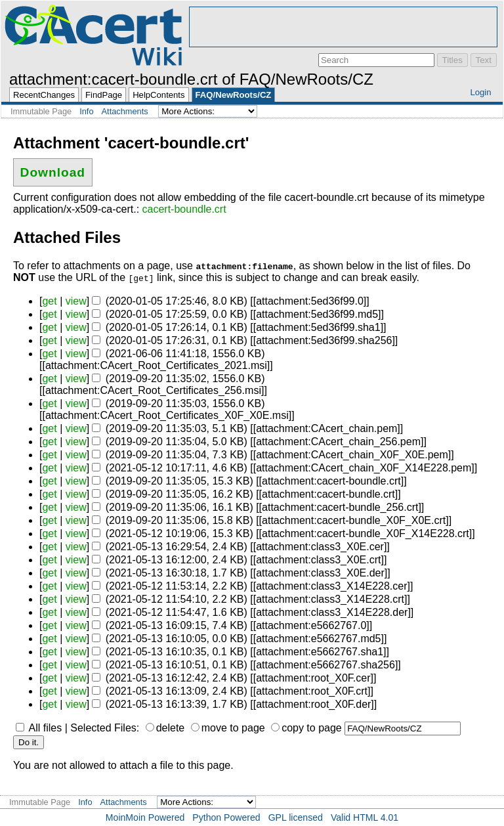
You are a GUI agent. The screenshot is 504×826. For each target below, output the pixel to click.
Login (480, 92)
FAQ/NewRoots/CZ (234, 95)
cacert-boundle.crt (184, 209)
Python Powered (226, 817)
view (76, 301)
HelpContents (158, 95)
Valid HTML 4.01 (365, 817)
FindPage (104, 95)
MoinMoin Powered (145, 817)
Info (86, 111)
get (49, 301)
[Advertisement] (343, 27)
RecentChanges (44, 95)
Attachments (125, 111)
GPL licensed (296, 817)
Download (53, 172)
